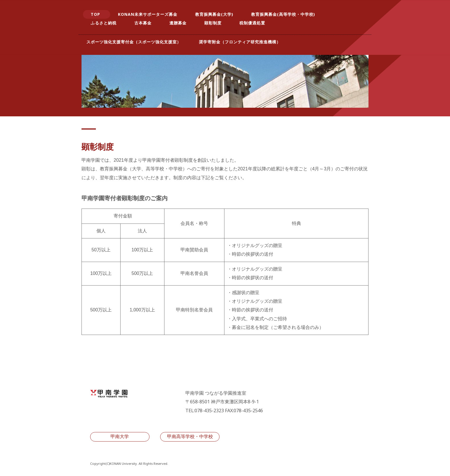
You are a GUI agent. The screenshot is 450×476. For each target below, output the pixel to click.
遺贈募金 (178, 23)
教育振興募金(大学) (214, 14)
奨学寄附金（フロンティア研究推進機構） (240, 42)
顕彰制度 (213, 23)
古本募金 (143, 23)
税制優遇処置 (252, 23)
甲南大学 (120, 437)
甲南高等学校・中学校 (190, 437)
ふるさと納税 (104, 23)
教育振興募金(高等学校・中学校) (283, 14)
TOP (95, 14)
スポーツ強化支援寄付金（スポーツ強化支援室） (134, 42)
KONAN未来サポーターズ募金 (148, 14)
